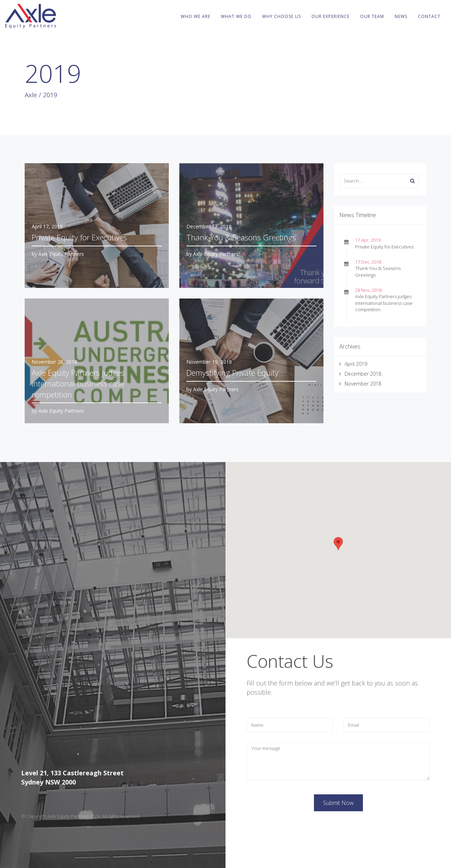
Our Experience (330, 16)
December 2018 (363, 374)
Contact (429, 16)
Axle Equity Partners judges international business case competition (384, 303)
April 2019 (356, 364)
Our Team (372, 16)
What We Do (236, 16)
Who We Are (196, 16)
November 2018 (363, 384)
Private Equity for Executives (384, 247)
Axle (31, 95)
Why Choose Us (282, 16)
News (401, 16)
